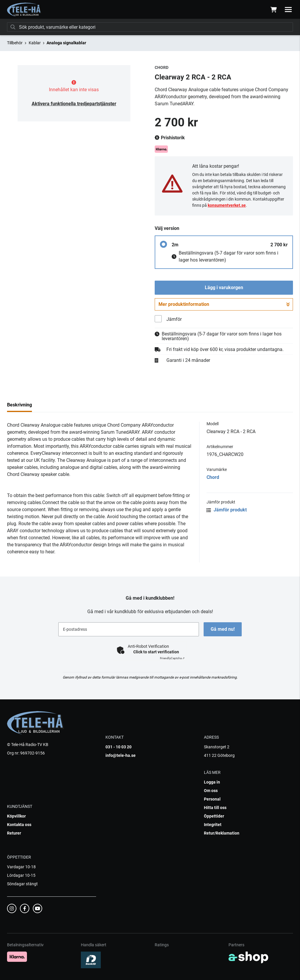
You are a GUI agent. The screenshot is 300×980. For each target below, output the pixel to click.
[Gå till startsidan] (24, 10)
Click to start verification (156, 652)
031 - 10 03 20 (119, 747)
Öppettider (214, 816)
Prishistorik (170, 138)
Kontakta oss (19, 825)
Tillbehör (15, 43)
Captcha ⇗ (172, 658)
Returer (14, 833)
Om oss (211, 791)
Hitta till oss (215, 808)
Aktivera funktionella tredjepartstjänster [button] (74, 104)
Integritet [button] (213, 825)
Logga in (212, 782)
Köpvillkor (16, 816)
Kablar (35, 43)
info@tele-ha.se (121, 755)
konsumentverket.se (227, 205)
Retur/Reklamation (222, 833)
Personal (212, 799)
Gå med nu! (223, 629)
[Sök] (150, 27)
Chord (213, 477)
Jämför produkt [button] (227, 510)
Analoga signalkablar (66, 43)
